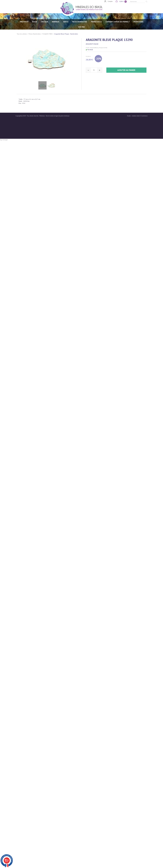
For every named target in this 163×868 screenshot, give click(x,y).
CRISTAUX (45, 22)
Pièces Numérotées (35, 34)
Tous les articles (22, 34)
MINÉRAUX (56, 22)
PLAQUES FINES (48, 34)
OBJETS (66, 22)
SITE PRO (81, 27)
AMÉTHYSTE (24, 22)
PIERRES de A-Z (96, 22)
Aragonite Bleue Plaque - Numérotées (66, 34)
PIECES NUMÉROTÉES (80, 22)
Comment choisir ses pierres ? (118, 22)
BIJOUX (35, 22)
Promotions (138, 22)
